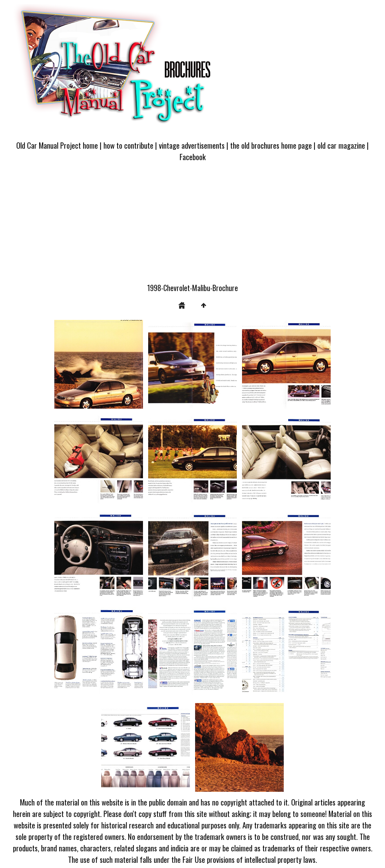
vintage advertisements (192, 145)
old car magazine (341, 145)
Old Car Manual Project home (57, 145)
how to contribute (128, 145)
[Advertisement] (192, 227)
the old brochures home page (271, 145)
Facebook (193, 157)
